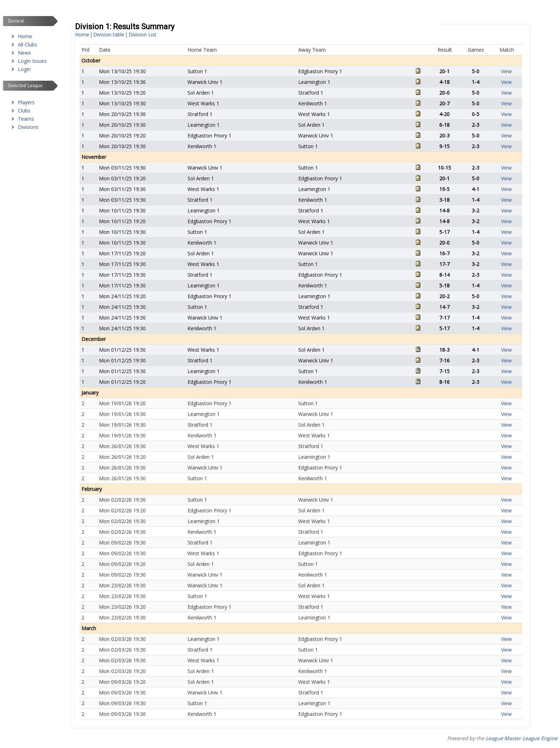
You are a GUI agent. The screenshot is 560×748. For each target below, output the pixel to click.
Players (26, 102)
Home (25, 36)
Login (24, 69)
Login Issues (32, 61)
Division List (142, 34)
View (506, 71)
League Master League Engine (522, 738)
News (24, 53)
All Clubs (27, 44)
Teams (26, 119)
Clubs (24, 111)
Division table (109, 34)
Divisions (28, 127)
